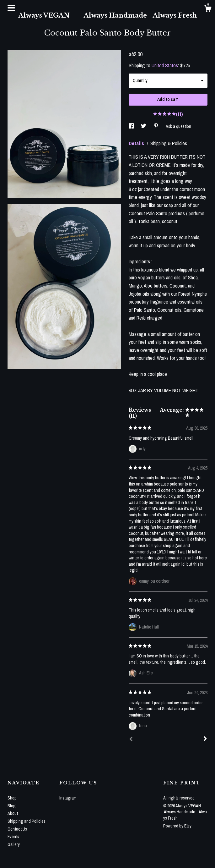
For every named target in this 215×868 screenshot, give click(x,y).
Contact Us (17, 829)
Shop (12, 798)
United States (165, 65)
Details (137, 143)
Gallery (14, 844)
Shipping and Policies (27, 821)
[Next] (205, 739)
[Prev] (131, 740)
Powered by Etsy (177, 826)
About (13, 813)
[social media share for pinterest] (156, 126)
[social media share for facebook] (132, 126)
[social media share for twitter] (144, 126)
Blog (12, 806)
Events (13, 837)
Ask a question (178, 126)
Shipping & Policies (169, 143)
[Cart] (208, 9)
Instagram (68, 798)
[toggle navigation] (11, 8)
